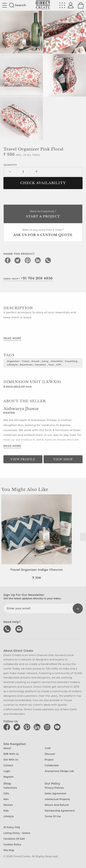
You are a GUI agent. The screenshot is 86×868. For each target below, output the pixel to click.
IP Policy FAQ (12, 827)
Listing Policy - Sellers (17, 833)
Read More (12, 338)
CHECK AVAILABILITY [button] (43, 183)
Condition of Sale (14, 839)
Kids (6, 811)
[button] (83, 537)
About (7, 748)
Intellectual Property (57, 799)
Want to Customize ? (43, 214)
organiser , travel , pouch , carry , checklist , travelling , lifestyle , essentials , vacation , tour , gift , (43, 363)
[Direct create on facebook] (8, 727)
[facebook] (8, 260)
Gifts (6, 794)
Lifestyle (9, 816)
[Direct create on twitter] (18, 727)
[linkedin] (38, 260)
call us (8, 629)
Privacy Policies (54, 788)
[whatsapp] (48, 260)
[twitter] (18, 260)
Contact (8, 765)
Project (49, 760)
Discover (50, 754)
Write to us (19, 629)
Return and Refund (57, 805)
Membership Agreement (60, 811)
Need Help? (28, 278)
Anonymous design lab (59, 771)
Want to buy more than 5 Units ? (43, 233)
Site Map (9, 850)
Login (7, 771)
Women (8, 805)
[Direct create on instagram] (48, 727)
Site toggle (5, 5)
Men (6, 799)
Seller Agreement (55, 794)
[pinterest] (28, 260)
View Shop (63, 459)
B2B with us (11, 754)
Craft (48, 748)
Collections (10, 788)
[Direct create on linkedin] (38, 727)
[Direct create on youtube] (58, 727)
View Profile (23, 459)
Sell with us (11, 760)
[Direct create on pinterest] (28, 727)
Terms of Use (53, 816)
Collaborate (52, 765)
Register (9, 777)
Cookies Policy (12, 845)
